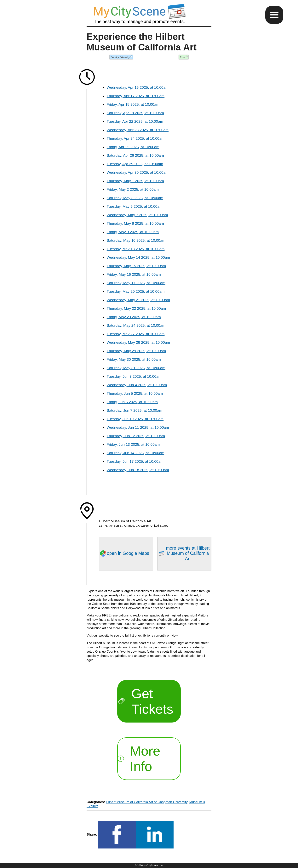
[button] (274, 15)
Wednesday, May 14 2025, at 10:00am (138, 257)
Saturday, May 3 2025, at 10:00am (135, 198)
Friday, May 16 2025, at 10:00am (134, 274)
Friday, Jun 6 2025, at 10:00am (132, 402)
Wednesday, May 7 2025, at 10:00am (137, 215)
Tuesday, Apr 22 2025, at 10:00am (135, 121)
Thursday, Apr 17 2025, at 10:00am (136, 96)
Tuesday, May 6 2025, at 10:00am (135, 206)
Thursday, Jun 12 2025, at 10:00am (136, 436)
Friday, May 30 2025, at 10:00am (134, 359)
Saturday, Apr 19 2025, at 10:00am (135, 113)
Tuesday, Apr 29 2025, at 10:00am (135, 164)
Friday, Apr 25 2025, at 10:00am (133, 147)
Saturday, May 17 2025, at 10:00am (136, 283)
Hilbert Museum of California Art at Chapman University (147, 802)
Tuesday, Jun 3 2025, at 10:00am (134, 376)
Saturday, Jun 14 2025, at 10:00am (135, 453)
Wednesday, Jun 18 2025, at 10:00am (138, 470)
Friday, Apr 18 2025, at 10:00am (133, 104)
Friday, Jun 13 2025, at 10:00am (133, 444)
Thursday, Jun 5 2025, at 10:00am (135, 393)
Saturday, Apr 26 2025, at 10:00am (135, 155)
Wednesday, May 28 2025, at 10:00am (138, 342)
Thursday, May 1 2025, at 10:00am (135, 181)
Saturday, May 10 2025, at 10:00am (136, 240)
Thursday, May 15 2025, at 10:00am (136, 266)
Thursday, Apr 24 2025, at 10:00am (136, 138)
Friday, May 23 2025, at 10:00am (134, 317)
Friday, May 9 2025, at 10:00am (133, 232)
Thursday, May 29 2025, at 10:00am (136, 351)
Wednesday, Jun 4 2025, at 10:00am (137, 385)
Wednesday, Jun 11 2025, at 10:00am (138, 427)
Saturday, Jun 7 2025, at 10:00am (135, 410)
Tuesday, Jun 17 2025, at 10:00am (135, 461)
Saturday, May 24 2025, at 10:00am (136, 325)
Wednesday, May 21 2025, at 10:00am (138, 300)
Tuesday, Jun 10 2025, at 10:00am (135, 419)
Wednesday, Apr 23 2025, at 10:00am (138, 130)
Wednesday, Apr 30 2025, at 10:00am (138, 172)
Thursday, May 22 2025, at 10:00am (136, 308)
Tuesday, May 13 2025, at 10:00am (136, 249)
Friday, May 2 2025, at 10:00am (133, 189)
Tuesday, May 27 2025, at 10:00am (136, 334)
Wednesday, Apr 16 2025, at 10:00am (138, 87)
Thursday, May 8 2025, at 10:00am (135, 223)
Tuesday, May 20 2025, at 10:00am (136, 291)
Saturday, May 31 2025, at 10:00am (136, 368)
